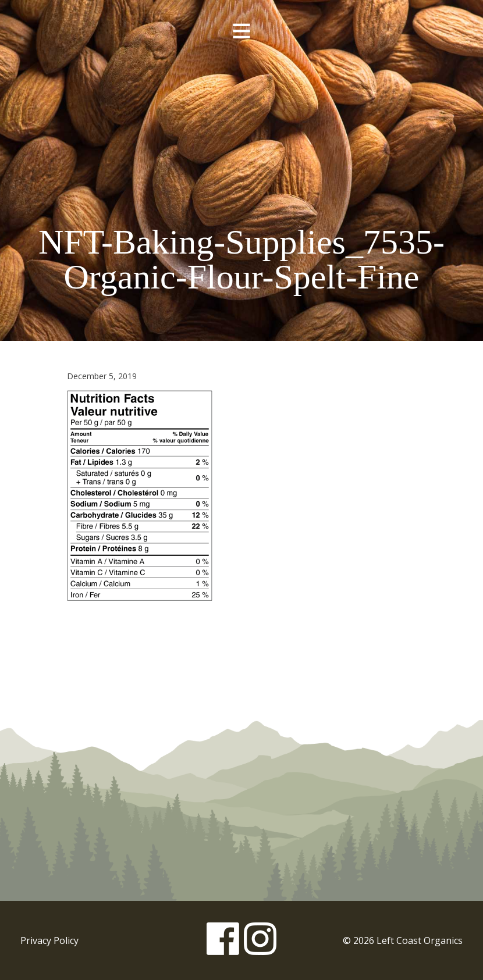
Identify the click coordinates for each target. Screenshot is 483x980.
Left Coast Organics (241, 124)
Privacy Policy (49, 940)
